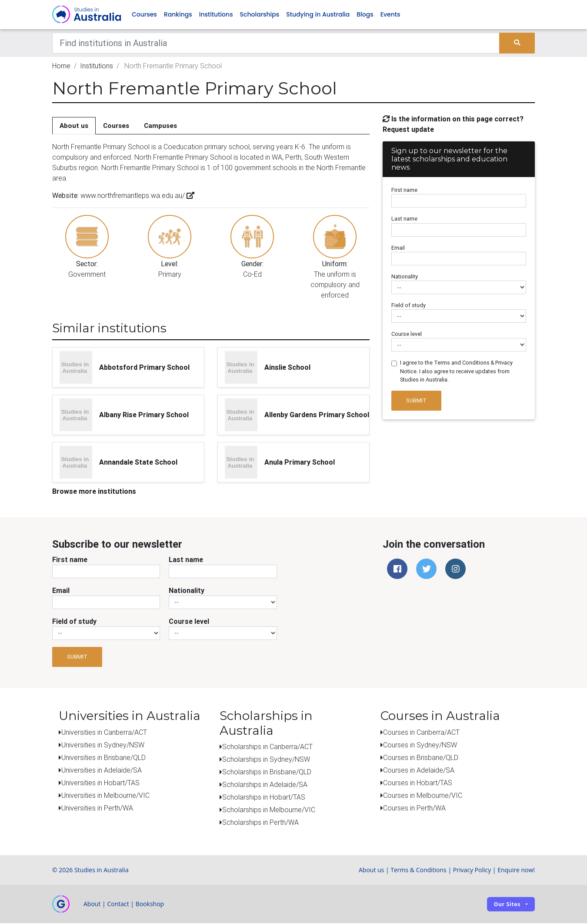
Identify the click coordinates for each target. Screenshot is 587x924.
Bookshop (150, 905)
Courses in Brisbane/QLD (421, 758)
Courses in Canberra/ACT (421, 733)
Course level (407, 335)
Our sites (507, 905)
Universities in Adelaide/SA (102, 770)
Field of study (409, 306)
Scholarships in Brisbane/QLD (267, 773)
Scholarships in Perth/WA (260, 823)
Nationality (405, 277)
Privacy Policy (472, 871)
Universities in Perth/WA (97, 808)
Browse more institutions (94, 492)
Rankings (178, 15)
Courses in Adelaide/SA (419, 770)
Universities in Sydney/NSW (103, 745)
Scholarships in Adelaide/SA (265, 785)
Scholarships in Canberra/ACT (267, 747)
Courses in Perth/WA (414, 808)
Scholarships (260, 15)
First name (404, 191)
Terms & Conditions (419, 871)
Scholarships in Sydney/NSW (266, 760)
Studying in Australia (318, 15)
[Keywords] (276, 44)
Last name (404, 219)
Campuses (160, 126)
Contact (118, 905)
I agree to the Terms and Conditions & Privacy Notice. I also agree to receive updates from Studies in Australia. (456, 372)
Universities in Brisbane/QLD (103, 758)
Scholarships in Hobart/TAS (264, 798)
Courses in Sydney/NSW (420, 745)
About (92, 905)
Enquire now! (516, 871)
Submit (416, 401)
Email (398, 248)
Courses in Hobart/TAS (418, 783)
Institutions (216, 15)
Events (390, 15)
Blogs (365, 15)
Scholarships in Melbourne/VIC (269, 810)
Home (61, 66)
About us (74, 126)
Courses (144, 15)
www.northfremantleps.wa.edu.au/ (137, 196)
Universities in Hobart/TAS (100, 783)
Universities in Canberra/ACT (104, 733)
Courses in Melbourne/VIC (423, 796)
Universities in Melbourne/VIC (105, 796)
